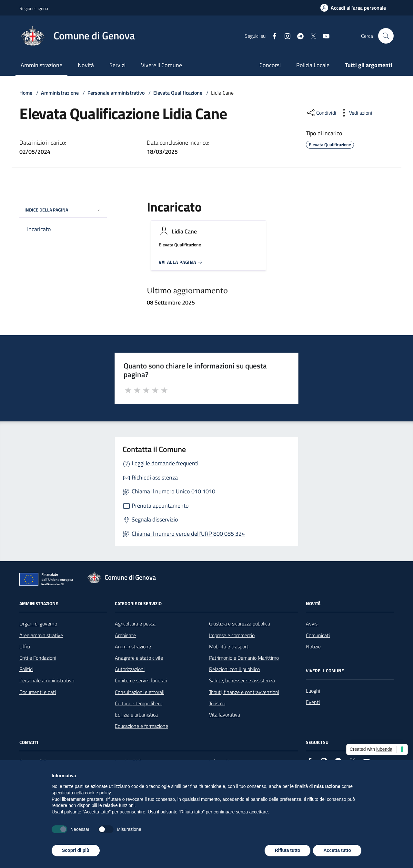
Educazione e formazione (141, 726)
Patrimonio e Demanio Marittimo (244, 658)
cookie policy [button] (98, 793)
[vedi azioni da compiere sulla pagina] (356, 113)
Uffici (25, 646)
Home (26, 93)
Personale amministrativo (116, 93)
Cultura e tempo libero (139, 703)
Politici (26, 669)
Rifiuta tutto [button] (288, 850)
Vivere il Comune (161, 65)
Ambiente (125, 635)
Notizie (313, 646)
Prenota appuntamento (160, 506)
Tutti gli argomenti (369, 65)
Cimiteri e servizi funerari (141, 680)
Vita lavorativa (225, 715)
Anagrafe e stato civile (139, 658)
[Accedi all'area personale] (353, 8)
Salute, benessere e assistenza (242, 680)
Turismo (217, 703)
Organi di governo (38, 624)
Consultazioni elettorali (140, 692)
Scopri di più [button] (76, 850)
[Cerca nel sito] (386, 36)
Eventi (313, 702)
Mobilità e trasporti (229, 646)
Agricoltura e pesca (135, 624)
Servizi (117, 65)
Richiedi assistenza (155, 477)
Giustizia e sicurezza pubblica (240, 624)
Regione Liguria (34, 8)
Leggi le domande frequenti (165, 463)
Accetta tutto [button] (337, 850)
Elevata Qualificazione (178, 93)
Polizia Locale (313, 65)
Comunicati (318, 635)
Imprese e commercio (232, 635)
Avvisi (312, 624)
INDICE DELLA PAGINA (63, 210)
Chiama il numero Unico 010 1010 (173, 491)
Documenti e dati (38, 692)
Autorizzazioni (130, 669)
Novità (86, 65)
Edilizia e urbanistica (136, 715)
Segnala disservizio (155, 519)
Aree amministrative (41, 635)
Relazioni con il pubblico (234, 669)
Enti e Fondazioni (38, 658)
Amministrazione (41, 65)
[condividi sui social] (321, 113)
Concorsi (270, 65)
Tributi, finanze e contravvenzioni (244, 692)
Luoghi (313, 691)
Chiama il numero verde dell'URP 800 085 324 (188, 534)
